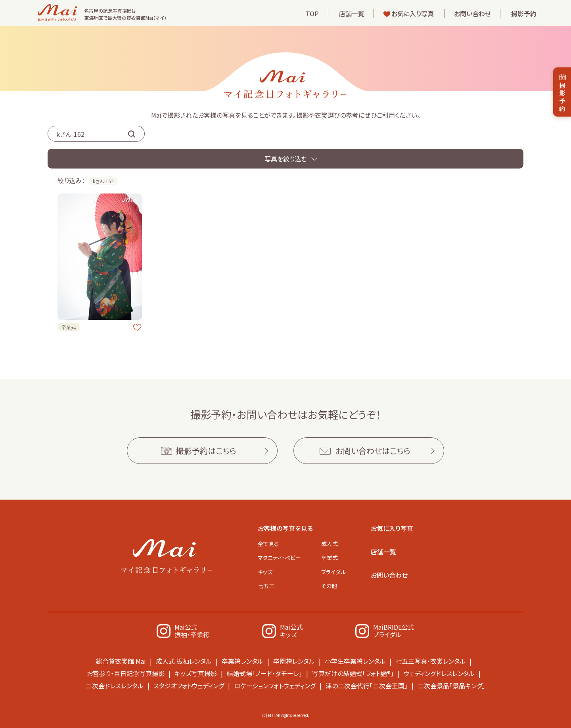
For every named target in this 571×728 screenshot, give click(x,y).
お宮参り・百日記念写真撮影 (126, 673)
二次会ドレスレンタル (115, 686)
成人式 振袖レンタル (184, 661)
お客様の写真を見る (285, 528)
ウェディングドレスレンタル (439, 673)
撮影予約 (524, 13)
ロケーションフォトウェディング (275, 686)
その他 (329, 586)
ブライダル (333, 572)
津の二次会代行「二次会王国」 (367, 686)
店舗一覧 (352, 13)
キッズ (265, 572)
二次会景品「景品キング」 (451, 686)
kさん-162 (103, 181)
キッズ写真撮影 (196, 673)
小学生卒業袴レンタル (355, 661)
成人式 (330, 544)
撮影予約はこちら (206, 451)
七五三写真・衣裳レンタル (430, 661)
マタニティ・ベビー (279, 557)
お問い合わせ (472, 13)
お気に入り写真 (413, 13)
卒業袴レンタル (242, 661)
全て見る (268, 544)
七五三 (266, 586)
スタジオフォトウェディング (189, 686)
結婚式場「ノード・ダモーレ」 (264, 673)
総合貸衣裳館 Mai (121, 661)
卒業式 (330, 557)
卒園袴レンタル (294, 661)
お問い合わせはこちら (373, 451)
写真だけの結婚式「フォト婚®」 (353, 673)
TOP (312, 13)
